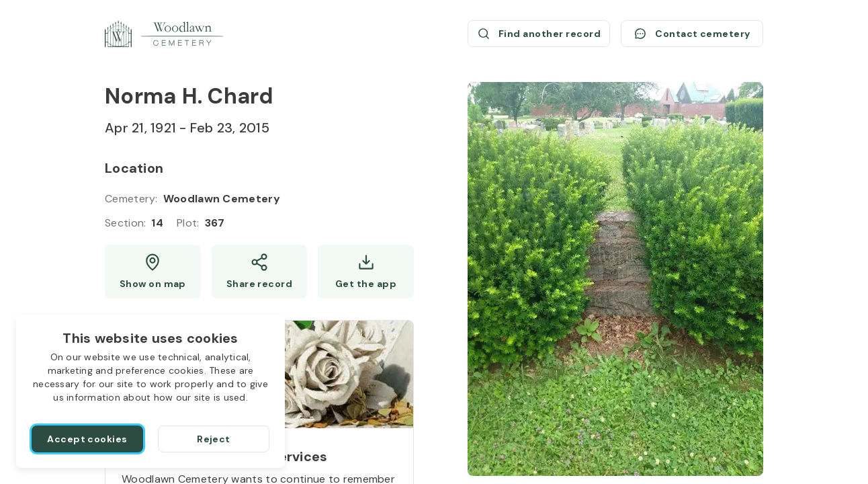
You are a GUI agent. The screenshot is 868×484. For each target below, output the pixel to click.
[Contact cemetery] (692, 34)
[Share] (260, 272)
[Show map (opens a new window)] (153, 272)
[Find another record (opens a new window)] (539, 34)
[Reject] (214, 439)
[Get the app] (366, 272)
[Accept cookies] (87, 439)
